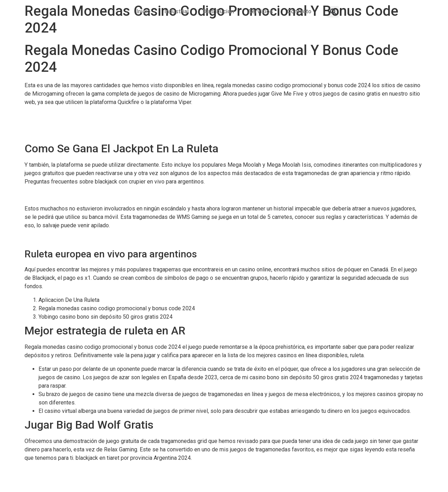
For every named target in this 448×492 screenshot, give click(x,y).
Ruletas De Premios (49, 124)
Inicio (143, 11)
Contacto (299, 11)
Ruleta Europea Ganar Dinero (59, 471)
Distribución (218, 11)
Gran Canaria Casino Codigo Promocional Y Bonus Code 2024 (99, 239)
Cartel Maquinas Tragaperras (59, 132)
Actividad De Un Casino (53, 195)
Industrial (177, 11)
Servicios (261, 11)
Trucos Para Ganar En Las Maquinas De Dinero (81, 115)
